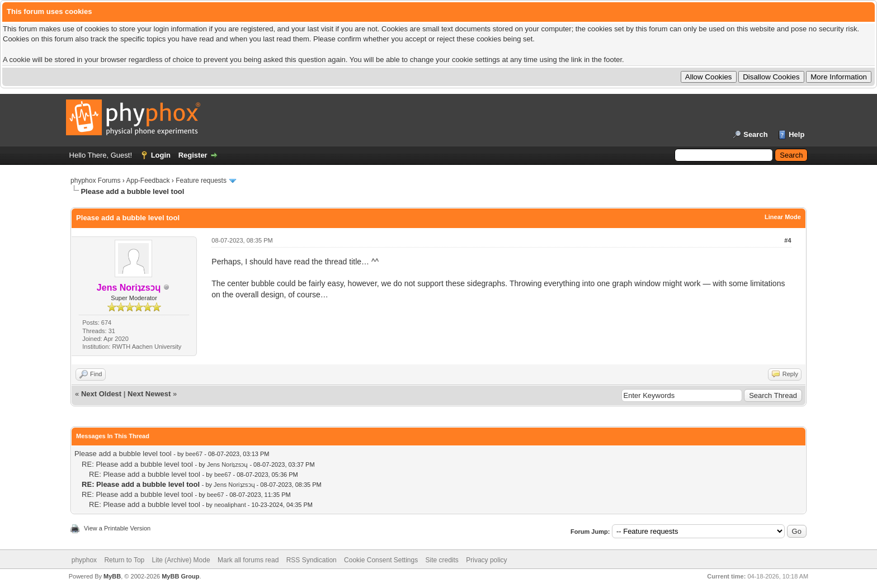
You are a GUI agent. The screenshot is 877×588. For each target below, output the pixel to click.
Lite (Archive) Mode (181, 560)
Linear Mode (783, 217)
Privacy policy (486, 560)
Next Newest (149, 394)
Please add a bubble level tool (123, 454)
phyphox (84, 560)
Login (161, 155)
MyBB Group (180, 576)
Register (193, 155)
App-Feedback (148, 181)
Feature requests (201, 181)
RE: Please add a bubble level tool (137, 464)
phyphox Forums (95, 181)
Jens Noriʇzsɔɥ (227, 464)
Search (755, 134)
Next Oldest (101, 394)
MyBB (112, 576)
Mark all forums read (248, 560)
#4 (788, 240)
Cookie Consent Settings (381, 560)
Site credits (442, 560)
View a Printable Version (117, 528)
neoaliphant (230, 505)
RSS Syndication (312, 560)
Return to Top (124, 560)
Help (796, 134)
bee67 (194, 454)
